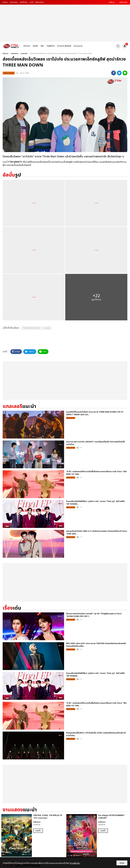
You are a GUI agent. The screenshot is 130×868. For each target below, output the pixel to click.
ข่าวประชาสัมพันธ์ (64, 46)
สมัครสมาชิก (123, 2)
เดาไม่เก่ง (47, 328)
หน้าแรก (5, 2)
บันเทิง (35, 46)
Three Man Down (31, 328)
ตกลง (122, 863)
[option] (32, 835)
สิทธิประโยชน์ (39, 2)
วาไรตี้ (31, 2)
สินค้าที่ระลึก (24, 2)
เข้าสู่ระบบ (112, 2)
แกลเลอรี (24, 54)
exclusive (14, 54)
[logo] (11, 46)
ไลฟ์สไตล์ (51, 46)
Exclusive (78, 46)
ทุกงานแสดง (14, 2)
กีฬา (42, 46)
